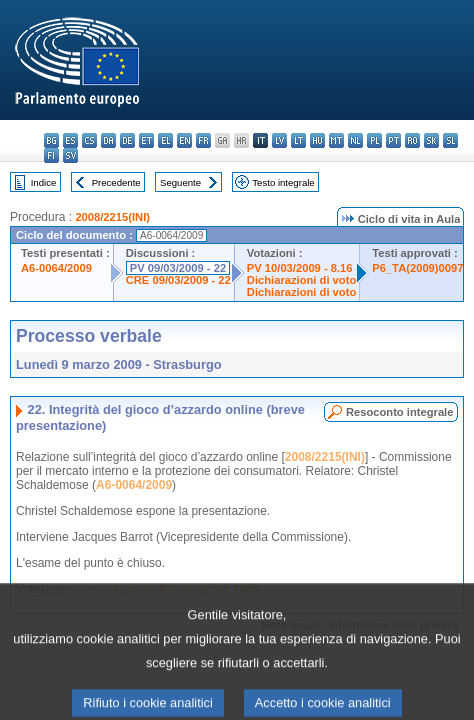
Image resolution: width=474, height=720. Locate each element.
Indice (44, 182)
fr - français (203, 140)
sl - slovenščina (450, 140)
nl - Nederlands (355, 140)
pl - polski (374, 140)
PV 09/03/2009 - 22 (178, 268)
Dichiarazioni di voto (301, 280)
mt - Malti (336, 140)
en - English (184, 140)
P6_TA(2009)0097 (417, 268)
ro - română (412, 140)
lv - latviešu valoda (279, 140)
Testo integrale (283, 182)
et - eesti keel (146, 140)
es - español (70, 140)
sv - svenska (70, 155)
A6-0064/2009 (56, 268)
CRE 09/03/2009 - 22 (178, 280)
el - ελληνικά (165, 140)
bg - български (51, 140)
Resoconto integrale (400, 412)
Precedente (116, 182)
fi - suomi (51, 155)
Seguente (180, 182)
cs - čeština (89, 140)
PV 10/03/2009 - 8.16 (300, 268)
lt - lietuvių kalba (298, 140)
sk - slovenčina (431, 140)
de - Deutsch (127, 140)
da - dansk (108, 140)
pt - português (393, 140)
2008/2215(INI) (112, 217)
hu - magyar (317, 140)
